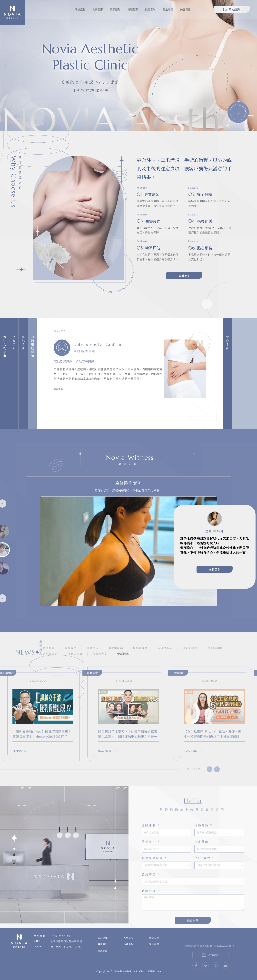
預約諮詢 (232, 9)
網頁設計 (152, 971)
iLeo (159, 971)
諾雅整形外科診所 (12, 12)
